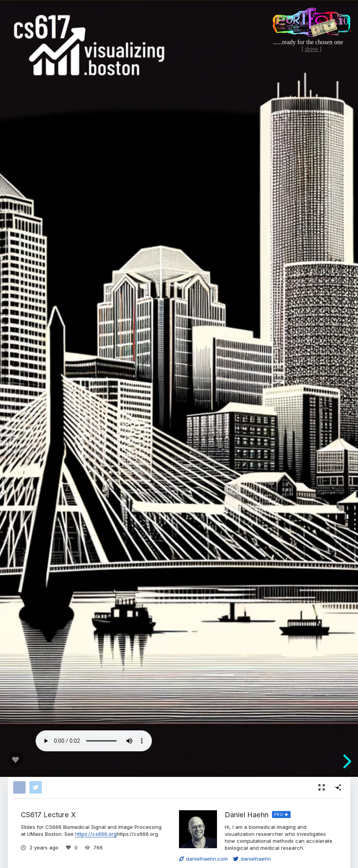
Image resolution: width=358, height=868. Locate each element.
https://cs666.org (96, 834)
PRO (279, 815)
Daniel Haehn (247, 815)
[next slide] (346, 761)
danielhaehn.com (203, 859)
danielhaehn (252, 859)
